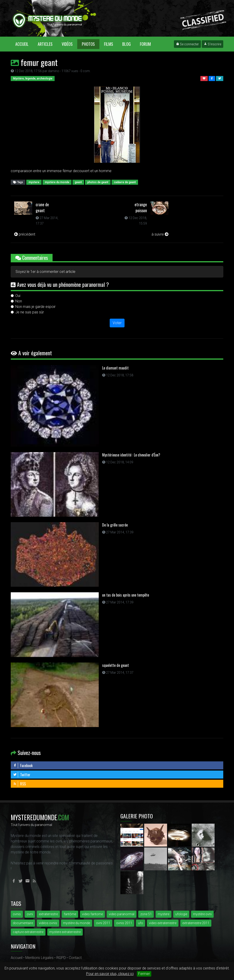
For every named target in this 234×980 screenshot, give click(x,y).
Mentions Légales (39, 958)
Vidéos (67, 44)
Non (19, 301)
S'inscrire (213, 44)
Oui (18, 296)
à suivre (160, 234)
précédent (25, 234)
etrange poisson (141, 207)
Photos (88, 44)
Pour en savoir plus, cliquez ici (110, 974)
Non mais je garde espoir (35, 307)
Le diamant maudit (115, 368)
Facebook (23, 766)
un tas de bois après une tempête (126, 595)
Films (109, 44)
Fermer (144, 974)
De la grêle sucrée (115, 525)
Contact (75, 958)
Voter (117, 323)
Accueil (24, 44)
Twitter (22, 775)
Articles (45, 44)
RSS (19, 784)
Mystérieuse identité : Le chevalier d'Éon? (131, 455)
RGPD (61, 958)
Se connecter (187, 44)
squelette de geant (116, 665)
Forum (145, 44)
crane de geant (42, 207)
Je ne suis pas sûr (30, 312)
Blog (126, 44)
